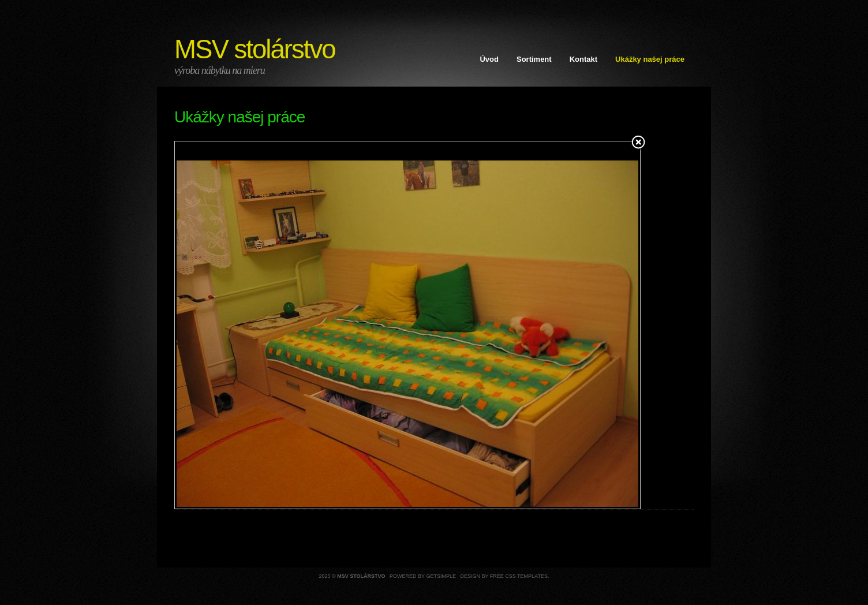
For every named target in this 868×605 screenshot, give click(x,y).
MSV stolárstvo (255, 49)
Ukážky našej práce (650, 59)
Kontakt (583, 59)
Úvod (489, 59)
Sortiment (534, 59)
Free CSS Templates (519, 576)
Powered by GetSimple (423, 576)
